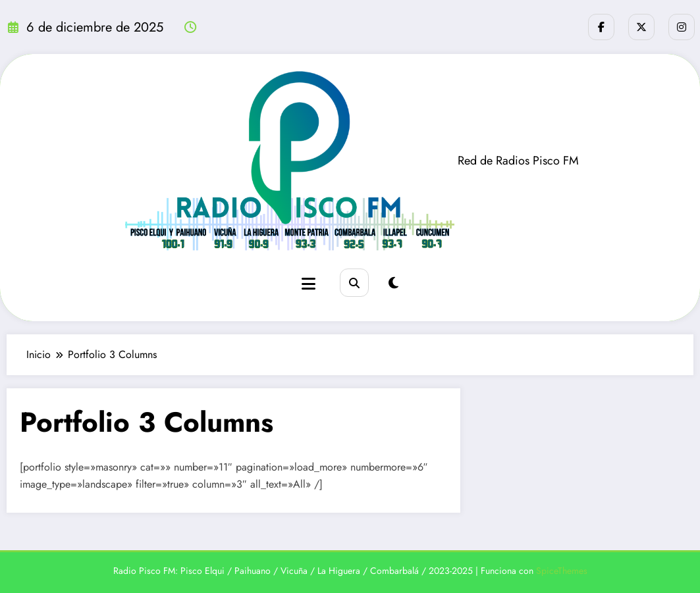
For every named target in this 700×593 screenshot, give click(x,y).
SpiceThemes (562, 571)
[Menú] (309, 284)
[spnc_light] (393, 283)
